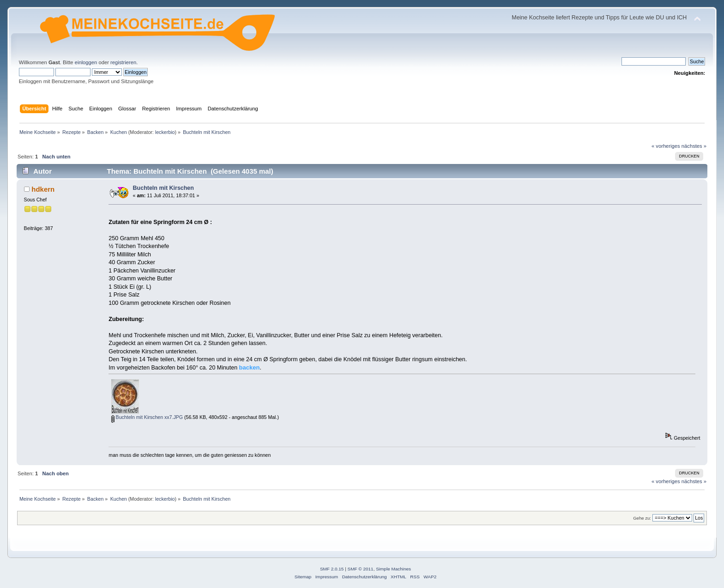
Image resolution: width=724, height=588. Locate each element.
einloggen (86, 62)
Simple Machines (393, 569)
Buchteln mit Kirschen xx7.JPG (147, 417)
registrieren (123, 62)
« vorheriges (666, 146)
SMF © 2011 (361, 569)
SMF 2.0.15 (332, 569)
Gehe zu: (642, 518)
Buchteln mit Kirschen (163, 188)
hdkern (43, 189)
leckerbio (165, 132)
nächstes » (694, 146)
